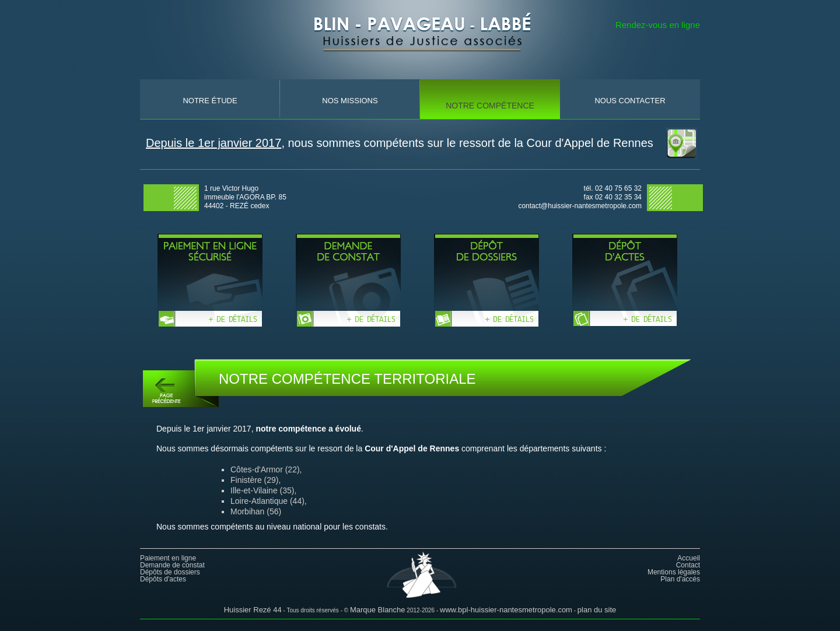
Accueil (689, 558)
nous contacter (630, 101)
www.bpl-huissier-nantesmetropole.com (506, 610)
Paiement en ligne (168, 558)
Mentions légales (674, 572)
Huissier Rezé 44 (253, 610)
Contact (688, 565)
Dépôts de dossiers (170, 572)
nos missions (350, 101)
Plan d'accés (680, 579)
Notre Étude (210, 101)
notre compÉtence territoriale (490, 112)
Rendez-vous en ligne (658, 25)
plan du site (597, 610)
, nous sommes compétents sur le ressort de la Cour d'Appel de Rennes (400, 143)
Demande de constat (172, 565)
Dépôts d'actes (163, 579)
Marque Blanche (378, 610)
